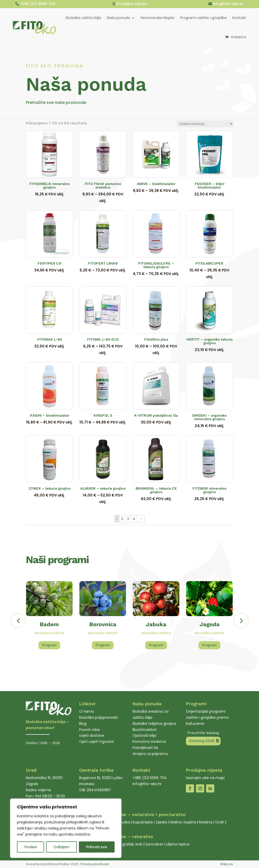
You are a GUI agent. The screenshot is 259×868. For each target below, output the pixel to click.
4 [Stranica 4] (134, 519)
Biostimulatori (145, 730)
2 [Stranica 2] (122, 519)
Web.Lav (227, 864)
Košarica (239, 37)
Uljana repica (178, 844)
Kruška (124, 822)
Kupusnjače (143, 822)
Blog (83, 724)
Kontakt (239, 18)
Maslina (206, 822)
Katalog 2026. (202, 741)
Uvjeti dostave (92, 735)
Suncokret (154, 844)
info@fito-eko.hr (228, 4)
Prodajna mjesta (132, 4)
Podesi (31, 847)
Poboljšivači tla (145, 748)
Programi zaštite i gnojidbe (203, 18)
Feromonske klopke (158, 18)
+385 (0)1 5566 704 (38, 4)
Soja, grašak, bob (128, 844)
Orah (220, 822)
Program (49, 645)
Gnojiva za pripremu (150, 754)
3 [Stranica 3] (128, 519)
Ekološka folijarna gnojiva (154, 724)
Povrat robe (89, 730)
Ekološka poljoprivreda (98, 717)
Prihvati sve (97, 847)
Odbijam (61, 847)
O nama (87, 711)
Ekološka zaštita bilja (83, 18)
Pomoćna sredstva (149, 742)
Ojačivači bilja (144, 735)
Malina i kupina (183, 822)
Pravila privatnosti (95, 864)
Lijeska (162, 822)
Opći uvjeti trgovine (96, 742)
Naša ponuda (118, 18)
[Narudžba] (205, 124)
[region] (66, 828)
